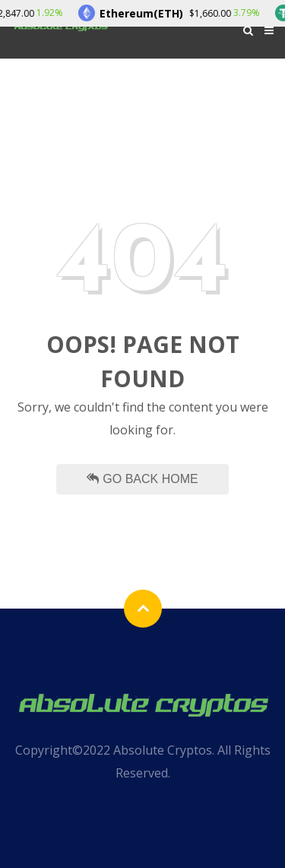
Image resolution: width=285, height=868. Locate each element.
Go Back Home (142, 479)
